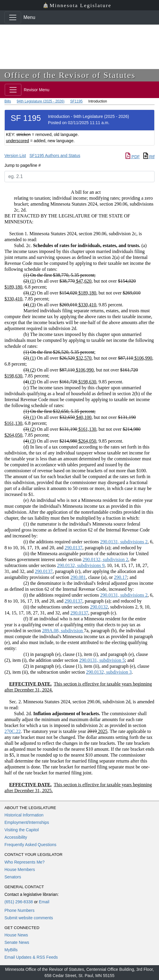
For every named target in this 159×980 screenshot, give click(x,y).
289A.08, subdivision (63, 631)
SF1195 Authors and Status (55, 156)
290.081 (78, 577)
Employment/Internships (27, 822)
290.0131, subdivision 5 (102, 660)
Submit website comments (29, 918)
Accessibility (16, 837)
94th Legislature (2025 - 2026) (40, 101)
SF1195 (76, 101)
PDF (133, 157)
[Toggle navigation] (13, 17)
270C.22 (13, 731)
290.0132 (99, 607)
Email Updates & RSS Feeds (31, 957)
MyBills (11, 950)
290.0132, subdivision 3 (109, 672)
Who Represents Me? (24, 862)
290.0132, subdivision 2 (105, 559)
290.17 (120, 577)
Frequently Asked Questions (30, 845)
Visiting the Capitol (22, 830)
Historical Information (24, 815)
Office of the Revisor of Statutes (70, 75)
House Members (20, 869)
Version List (15, 156)
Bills (8, 101)
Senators (13, 877)
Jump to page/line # (23, 165)
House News (16, 935)
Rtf (149, 157)
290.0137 (74, 548)
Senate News (17, 942)
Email (44, 902)
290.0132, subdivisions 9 (81, 565)
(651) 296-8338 (19, 902)
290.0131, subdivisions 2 (124, 542)
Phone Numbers (19, 910)
